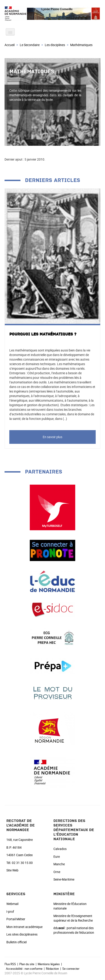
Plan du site (27, 964)
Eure (57, 857)
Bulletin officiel (16, 942)
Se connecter (71, 969)
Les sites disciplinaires (22, 934)
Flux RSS (10, 964)
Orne (57, 872)
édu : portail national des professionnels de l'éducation (74, 930)
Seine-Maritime (64, 879)
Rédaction (52, 969)
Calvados (60, 849)
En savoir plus (52, 437)
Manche (59, 864)
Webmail (12, 904)
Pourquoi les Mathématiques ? (43, 334)
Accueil (10, 45)
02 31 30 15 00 (22, 863)
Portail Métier (16, 919)
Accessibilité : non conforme (24, 969)
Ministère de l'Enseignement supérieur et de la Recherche (73, 918)
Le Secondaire (30, 45)
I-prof (10, 911)
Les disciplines (55, 45)
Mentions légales (49, 964)
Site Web (12, 870)
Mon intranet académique (24, 927)
